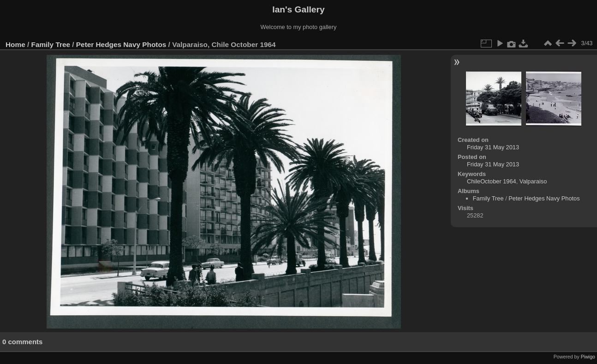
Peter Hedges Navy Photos (121, 44)
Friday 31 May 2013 (493, 147)
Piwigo (588, 357)
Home (15, 44)
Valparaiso (533, 181)
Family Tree (51, 44)
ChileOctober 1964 (492, 181)
